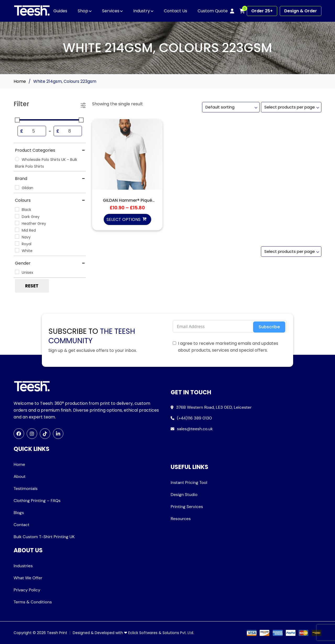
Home (20, 81)
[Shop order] (231, 107)
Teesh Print (57, 633)
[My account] (232, 11)
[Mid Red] (17, 230)
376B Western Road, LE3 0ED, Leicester (214, 407)
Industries (23, 566)
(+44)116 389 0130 (194, 418)
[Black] (17, 209)
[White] (17, 250)
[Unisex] (17, 272)
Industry (142, 11)
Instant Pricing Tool (189, 482)
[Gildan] (17, 187)
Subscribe (269, 327)
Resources (181, 519)
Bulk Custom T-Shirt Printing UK (44, 537)
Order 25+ (262, 11)
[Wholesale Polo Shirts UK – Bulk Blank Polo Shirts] (17, 159)
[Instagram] (32, 434)
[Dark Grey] (17, 216)
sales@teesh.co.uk (195, 429)
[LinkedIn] (58, 434)
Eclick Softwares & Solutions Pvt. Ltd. (161, 633)
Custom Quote (213, 11)
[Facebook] (19, 434)
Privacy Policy (27, 590)
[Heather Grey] (17, 223)
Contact (21, 525)
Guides (60, 11)
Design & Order (301, 11)
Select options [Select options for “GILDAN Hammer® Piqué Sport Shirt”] (124, 219)
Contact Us (175, 11)
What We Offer (28, 578)
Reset (32, 286)
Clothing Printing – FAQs (37, 501)
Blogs (19, 513)
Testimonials (26, 489)
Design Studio (184, 495)
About (20, 476)
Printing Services (187, 507)
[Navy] (17, 237)
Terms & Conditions (33, 602)
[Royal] (17, 243)
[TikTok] (45, 434)
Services (111, 11)
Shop (83, 11)
